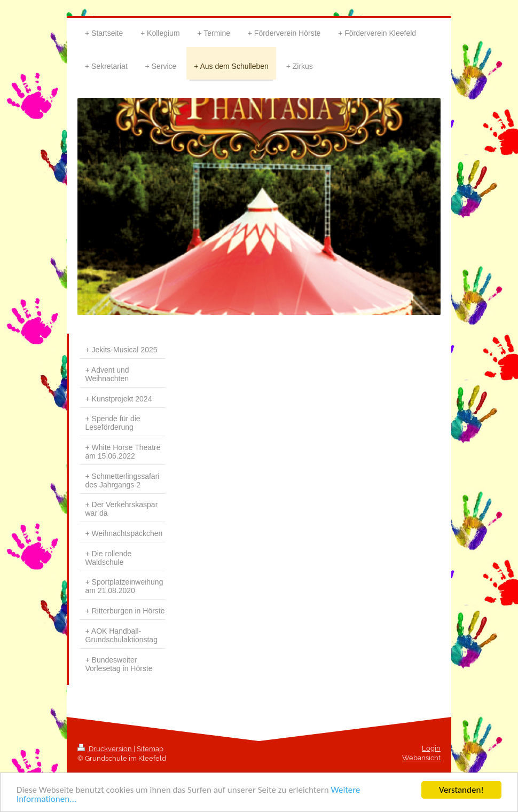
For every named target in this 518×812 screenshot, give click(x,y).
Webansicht (421, 758)
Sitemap (150, 749)
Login (431, 748)
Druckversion (105, 749)
